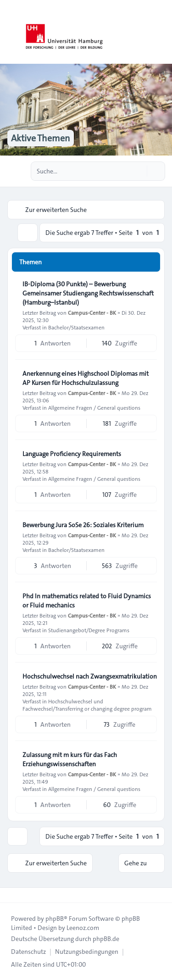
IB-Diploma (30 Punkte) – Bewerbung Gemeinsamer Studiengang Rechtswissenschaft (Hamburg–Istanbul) (88, 293)
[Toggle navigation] (161, 32)
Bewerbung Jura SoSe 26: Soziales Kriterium (83, 525)
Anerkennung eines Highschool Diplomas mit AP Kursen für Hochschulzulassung (86, 378)
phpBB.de (106, 939)
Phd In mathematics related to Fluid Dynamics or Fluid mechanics (87, 601)
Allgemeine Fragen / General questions (94, 407)
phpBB (55, 919)
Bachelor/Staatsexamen (76, 327)
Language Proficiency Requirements (72, 454)
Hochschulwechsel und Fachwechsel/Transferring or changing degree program (87, 705)
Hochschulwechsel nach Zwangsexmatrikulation (90, 676)
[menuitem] (28, 952)
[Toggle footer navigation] (11, 895)
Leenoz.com (83, 928)
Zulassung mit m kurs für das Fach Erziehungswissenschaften (70, 759)
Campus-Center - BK (92, 312)
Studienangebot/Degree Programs (89, 630)
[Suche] (139, 171)
